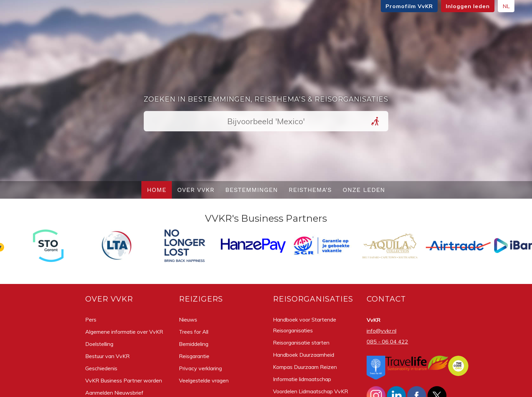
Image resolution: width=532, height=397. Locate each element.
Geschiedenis (101, 368)
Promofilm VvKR (347, 6)
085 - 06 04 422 (387, 341)
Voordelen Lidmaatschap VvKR (310, 391)
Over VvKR (196, 190)
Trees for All (194, 332)
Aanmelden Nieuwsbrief (114, 393)
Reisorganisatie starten (301, 343)
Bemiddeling (194, 344)
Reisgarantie (194, 356)
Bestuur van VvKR (107, 356)
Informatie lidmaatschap (302, 379)
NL (444, 6)
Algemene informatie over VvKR (124, 332)
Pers (91, 319)
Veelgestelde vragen (204, 380)
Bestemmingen (252, 190)
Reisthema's (310, 190)
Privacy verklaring (200, 368)
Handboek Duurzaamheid (304, 355)
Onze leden (364, 190)
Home (157, 190)
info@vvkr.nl (381, 331)
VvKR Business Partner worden (124, 380)
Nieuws (188, 319)
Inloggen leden (406, 6)
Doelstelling (99, 344)
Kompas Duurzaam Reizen (305, 367)
